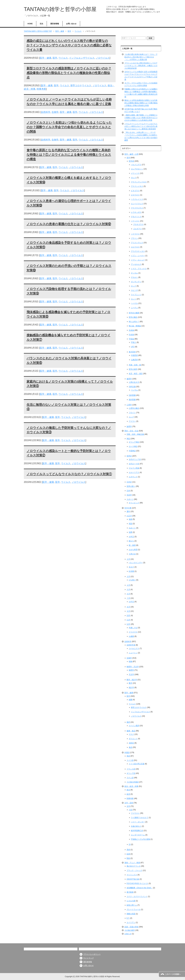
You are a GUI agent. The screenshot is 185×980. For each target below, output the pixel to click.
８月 (128, 607)
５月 (128, 590)
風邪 (128, 722)
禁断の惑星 (131, 914)
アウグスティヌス (138, 251)
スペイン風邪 (134, 726)
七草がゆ (132, 554)
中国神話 (132, 451)
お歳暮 (131, 636)
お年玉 (131, 537)
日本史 (129, 482)
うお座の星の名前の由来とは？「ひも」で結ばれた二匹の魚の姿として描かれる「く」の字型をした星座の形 (141, 57)
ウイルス (63, 58)
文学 (128, 806)
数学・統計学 (132, 680)
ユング (131, 417)
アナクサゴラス (137, 208)
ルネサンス (133, 477)
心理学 (129, 405)
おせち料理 (133, 550)
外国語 (127, 753)
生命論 (131, 330)
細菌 (131, 700)
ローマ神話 (133, 446)
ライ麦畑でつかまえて (140, 818)
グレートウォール (134, 909)
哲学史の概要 (134, 313)
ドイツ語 (130, 760)
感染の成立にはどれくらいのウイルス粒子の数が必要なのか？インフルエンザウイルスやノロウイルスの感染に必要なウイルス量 (69, 45)
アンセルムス (136, 264)
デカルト (134, 277)
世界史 (129, 456)
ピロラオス (135, 195)
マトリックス (132, 875)
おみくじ (132, 528)
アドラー (132, 421)
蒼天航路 (130, 892)
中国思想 (134, 355)
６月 (128, 594)
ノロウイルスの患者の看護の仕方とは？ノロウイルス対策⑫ (69, 224)
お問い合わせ (71, 24)
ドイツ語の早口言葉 (137, 764)
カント (134, 299)
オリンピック (134, 503)
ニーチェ (134, 308)
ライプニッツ (136, 295)
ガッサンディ (136, 282)
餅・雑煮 (132, 545)
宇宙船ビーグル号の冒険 (140, 839)
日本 (128, 491)
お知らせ (128, 934)
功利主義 (132, 387)
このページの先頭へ (173, 974)
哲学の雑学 (133, 369)
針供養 (131, 571)
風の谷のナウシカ (134, 866)
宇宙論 (131, 339)
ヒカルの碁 (131, 901)
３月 (128, 576)
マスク (131, 734)
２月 (128, 559)
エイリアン (131, 922)
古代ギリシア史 (135, 459)
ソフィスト (135, 221)
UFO (133, 347)
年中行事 (128, 508)
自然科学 (46, 112)
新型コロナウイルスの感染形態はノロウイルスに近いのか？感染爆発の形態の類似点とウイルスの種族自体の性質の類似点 (69, 73)
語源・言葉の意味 (131, 927)
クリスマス (133, 632)
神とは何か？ (134, 322)
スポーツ (130, 499)
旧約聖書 (132, 395)
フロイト (132, 413)
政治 (128, 790)
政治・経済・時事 (131, 786)
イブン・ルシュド (138, 260)
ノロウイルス (103, 58)
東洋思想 (132, 352)
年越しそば (133, 628)
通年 (128, 511)
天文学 (131, 674)
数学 (131, 683)
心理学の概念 (134, 408)
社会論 (131, 335)
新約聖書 (132, 400)
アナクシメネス (137, 186)
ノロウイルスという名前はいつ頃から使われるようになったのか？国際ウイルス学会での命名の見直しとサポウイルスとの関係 (69, 127)
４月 (128, 585)
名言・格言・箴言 (136, 374)
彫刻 (128, 858)
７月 (128, 598)
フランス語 (131, 769)
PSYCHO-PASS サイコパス (137, 883)
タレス (134, 178)
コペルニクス (134, 648)
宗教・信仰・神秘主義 (135, 434)
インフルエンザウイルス (82, 58)
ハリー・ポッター (138, 822)
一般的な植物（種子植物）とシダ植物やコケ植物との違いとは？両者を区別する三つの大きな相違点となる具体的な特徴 (141, 118)
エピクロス (135, 247)
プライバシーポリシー (92, 954)
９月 (128, 611)
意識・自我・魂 (135, 365)
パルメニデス (136, 165)
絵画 (128, 854)
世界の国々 (131, 486)
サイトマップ (88, 958)
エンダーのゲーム (138, 835)
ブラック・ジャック (134, 870)
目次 (41, 24)
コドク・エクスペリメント (137, 896)
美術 (128, 850)
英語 (128, 756)
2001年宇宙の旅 (133, 879)
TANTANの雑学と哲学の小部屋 (60, 9)
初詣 (131, 524)
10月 (128, 616)
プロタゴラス (138, 224)
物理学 (131, 670)
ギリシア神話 (134, 442)
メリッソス (135, 173)
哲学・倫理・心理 (131, 154)
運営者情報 (55, 24)
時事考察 (41, 89)
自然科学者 (131, 645)
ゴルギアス (137, 229)
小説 (131, 810)
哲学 (128, 158)
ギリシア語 (131, 773)
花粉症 (131, 743)
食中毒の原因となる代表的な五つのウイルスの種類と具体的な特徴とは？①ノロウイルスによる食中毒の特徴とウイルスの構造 (69, 155)
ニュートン (133, 653)
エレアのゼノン (137, 169)
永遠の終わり (136, 826)
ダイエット (133, 739)
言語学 (129, 495)
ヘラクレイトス (137, 199)
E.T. (128, 918)
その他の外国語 (133, 782)
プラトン (134, 238)
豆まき (131, 567)
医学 (55, 58)
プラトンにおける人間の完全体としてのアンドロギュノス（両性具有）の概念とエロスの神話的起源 (141, 66)
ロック (134, 286)
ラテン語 (130, 778)
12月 (128, 624)
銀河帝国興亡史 (137, 831)
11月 (128, 620)
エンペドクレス (137, 204)
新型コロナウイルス (81, 85)
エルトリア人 (134, 472)
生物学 (55, 112)
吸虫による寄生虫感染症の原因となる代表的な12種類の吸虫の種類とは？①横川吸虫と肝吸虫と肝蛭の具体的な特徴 (141, 103)
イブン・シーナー (138, 256)
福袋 (131, 519)
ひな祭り (132, 580)
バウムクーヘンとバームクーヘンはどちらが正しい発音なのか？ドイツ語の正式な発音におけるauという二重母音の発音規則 (141, 126)
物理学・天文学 (133, 667)
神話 (128, 439)
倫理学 (129, 379)
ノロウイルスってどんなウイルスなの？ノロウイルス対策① (69, 474)
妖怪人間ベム (132, 905)
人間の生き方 (134, 382)
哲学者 (131, 161)
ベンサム (134, 390)
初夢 (131, 532)
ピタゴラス (135, 191)
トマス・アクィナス (139, 269)
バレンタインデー (136, 563)
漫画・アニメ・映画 (132, 863)
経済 (128, 794)
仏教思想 (134, 360)
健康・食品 (131, 731)
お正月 (129, 516)
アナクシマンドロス (139, 182)
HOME (30, 24)
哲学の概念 (133, 317)
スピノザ (134, 290)
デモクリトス (136, 217)
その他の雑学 (130, 930)
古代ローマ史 (134, 464)
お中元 (131, 602)
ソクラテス (135, 234)
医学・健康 (46, 58)
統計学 (131, 687)
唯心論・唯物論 (135, 326)
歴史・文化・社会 (131, 431)
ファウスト (135, 813)
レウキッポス (136, 212)
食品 (131, 747)
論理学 (129, 426)
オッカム (134, 273)
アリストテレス (137, 243)
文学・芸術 (129, 803)
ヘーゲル (134, 303)
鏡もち (131, 541)
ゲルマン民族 (134, 468)
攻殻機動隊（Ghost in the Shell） (140, 888)
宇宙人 (134, 342)
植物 (131, 661)
